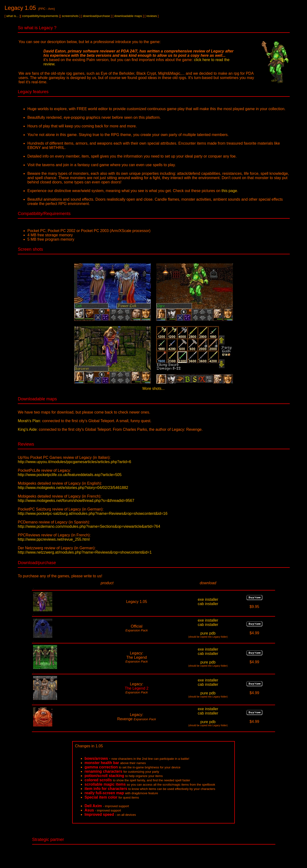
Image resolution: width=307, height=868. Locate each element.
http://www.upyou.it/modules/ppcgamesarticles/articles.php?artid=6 (74, 462)
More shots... (153, 389)
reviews (152, 16)
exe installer (208, 599)
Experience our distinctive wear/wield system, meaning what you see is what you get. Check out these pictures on (124, 191)
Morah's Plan (29, 421)
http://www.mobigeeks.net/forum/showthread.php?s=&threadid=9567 (76, 501)
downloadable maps (128, 16)
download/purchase (97, 16)
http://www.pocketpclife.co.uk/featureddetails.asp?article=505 (70, 475)
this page (229, 191)
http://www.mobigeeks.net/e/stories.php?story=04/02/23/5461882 (73, 488)
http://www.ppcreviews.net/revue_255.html (54, 539)
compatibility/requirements (40, 16)
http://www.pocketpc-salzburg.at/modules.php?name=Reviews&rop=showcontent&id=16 (93, 513)
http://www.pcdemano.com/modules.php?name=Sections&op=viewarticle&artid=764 (89, 526)
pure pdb (208, 633)
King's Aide (27, 429)
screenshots (70, 16)
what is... (12, 16)
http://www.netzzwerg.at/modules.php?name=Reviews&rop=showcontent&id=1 (85, 552)
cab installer (208, 604)
